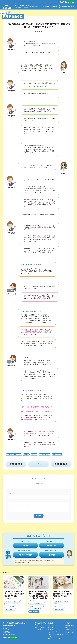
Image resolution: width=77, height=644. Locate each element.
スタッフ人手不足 (45, 455)
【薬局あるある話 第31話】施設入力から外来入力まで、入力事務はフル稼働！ (63, 594)
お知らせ (32, 7)
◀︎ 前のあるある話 (16, 464)
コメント (10, 501)
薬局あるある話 (70, 625)
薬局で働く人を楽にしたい (14, 455)
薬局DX (27, 455)
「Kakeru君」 (52, 545)
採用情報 (54, 7)
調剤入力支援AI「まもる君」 (41, 624)
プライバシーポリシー (54, 632)
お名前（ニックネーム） (13, 494)
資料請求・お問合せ (25, 555)
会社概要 (50, 623)
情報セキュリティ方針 (54, 639)
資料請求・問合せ (67, 7)
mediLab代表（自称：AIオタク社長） (32, 265)
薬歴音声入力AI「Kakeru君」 (39, 628)
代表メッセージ (52, 625)
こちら (38, 444)
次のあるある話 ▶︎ (61, 464)
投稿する (39, 516)
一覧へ (38, 464)
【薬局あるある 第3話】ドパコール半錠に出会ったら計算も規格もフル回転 (14, 594)
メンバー (50, 628)
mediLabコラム (70, 628)
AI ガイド (34, 455)
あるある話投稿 (70, 630)
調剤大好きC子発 (57, 455)
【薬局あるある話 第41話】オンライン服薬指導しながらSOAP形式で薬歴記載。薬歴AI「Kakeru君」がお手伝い (38, 595)
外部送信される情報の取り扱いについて (57, 635)
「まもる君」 (25, 545)
